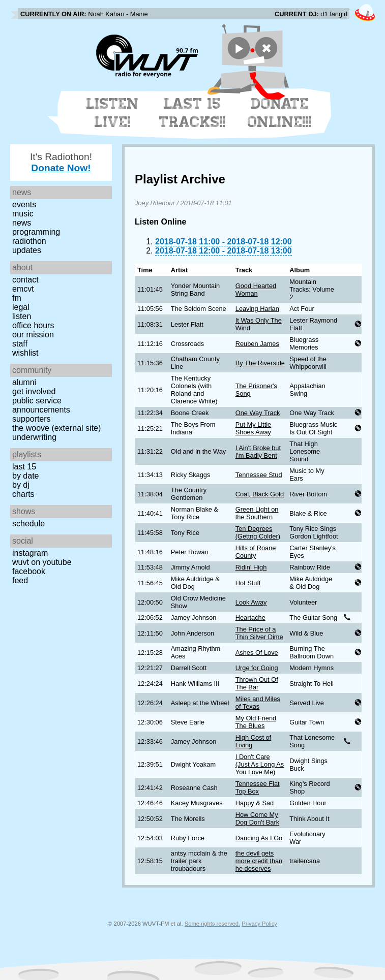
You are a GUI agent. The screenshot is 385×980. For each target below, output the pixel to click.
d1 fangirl (334, 14)
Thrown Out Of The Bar (257, 683)
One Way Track (258, 413)
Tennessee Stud (259, 475)
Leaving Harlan (257, 309)
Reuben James (257, 344)
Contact (25, 280)
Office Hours (33, 325)
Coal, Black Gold (260, 494)
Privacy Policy (259, 924)
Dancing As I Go (259, 838)
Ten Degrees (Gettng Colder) (258, 532)
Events (24, 204)
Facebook (29, 571)
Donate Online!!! (280, 113)
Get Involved (34, 391)
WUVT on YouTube (42, 562)
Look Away (251, 602)
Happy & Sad (255, 803)
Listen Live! (113, 113)
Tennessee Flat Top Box (258, 787)
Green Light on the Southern (257, 513)
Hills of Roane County (256, 552)
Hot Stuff (248, 583)
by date (25, 476)
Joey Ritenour (155, 203)
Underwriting (34, 437)
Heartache (250, 618)
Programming (36, 232)
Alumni (24, 382)
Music (23, 214)
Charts (23, 494)
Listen (22, 316)
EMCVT (23, 289)
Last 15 (24, 467)
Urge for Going (257, 668)
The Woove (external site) (56, 428)
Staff (20, 344)
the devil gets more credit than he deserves (259, 861)
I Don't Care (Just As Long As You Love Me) (260, 764)
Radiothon (29, 241)
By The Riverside (260, 363)
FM (17, 298)
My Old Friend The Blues (256, 722)
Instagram (30, 553)
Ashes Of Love (257, 653)
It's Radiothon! (61, 162)
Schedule (28, 524)
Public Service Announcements (41, 405)
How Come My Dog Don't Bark (257, 818)
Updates (27, 250)
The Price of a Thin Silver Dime (259, 633)
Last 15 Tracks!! (192, 113)
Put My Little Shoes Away (253, 428)
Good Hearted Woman (256, 290)
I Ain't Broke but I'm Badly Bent (258, 452)
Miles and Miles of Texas (258, 703)
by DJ (21, 485)
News (22, 223)
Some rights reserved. (212, 924)
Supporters (32, 419)
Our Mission (33, 335)
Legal (21, 307)
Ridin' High (251, 567)
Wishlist (25, 353)
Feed (20, 580)
